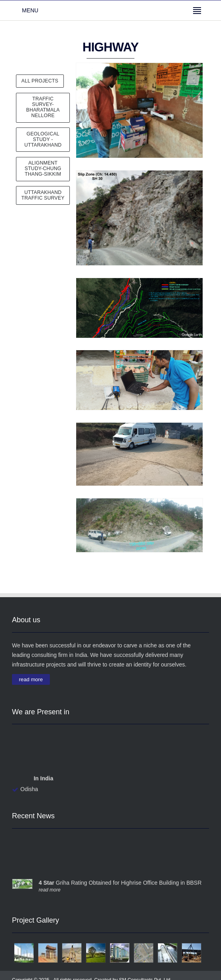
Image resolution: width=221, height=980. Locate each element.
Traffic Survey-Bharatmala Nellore (43, 107)
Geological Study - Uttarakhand (43, 139)
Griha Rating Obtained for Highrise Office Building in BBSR (120, 884)
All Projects (40, 81)
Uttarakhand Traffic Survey (43, 195)
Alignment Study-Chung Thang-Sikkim (43, 169)
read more (31, 679)
